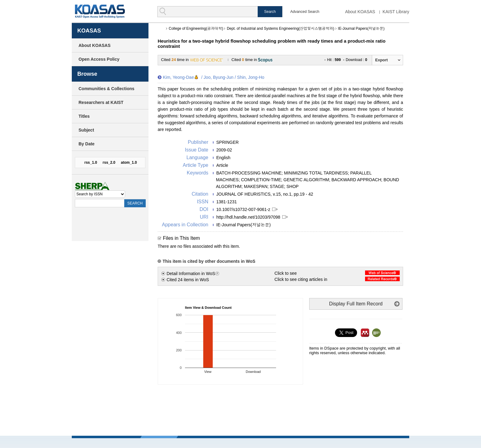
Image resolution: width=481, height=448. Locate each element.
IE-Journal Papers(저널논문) (361, 29)
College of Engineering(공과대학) (196, 29)
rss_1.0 (91, 163)
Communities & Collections (106, 89)
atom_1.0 (129, 163)
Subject (86, 130)
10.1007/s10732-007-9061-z (243, 209)
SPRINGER (227, 142)
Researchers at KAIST (101, 102)
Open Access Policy (99, 59)
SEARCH (135, 203)
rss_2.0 (109, 163)
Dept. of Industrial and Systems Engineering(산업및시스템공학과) (280, 29)
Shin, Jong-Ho (251, 77)
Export (381, 60)
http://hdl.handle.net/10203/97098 (248, 217)
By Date (87, 144)
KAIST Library (396, 12)
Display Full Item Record (356, 304)
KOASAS (100, 11)
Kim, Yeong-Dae (178, 77)
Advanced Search (305, 12)
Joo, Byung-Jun (219, 77)
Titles (84, 116)
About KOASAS (360, 12)
